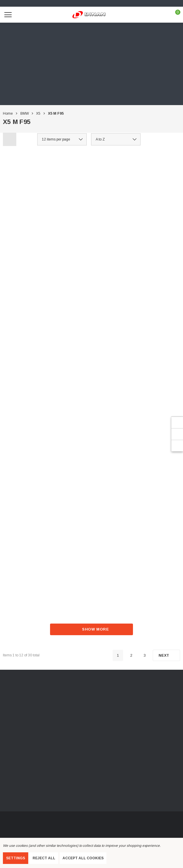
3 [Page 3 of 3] (143, 657)
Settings (16, 858)
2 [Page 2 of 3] (130, 657)
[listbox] (116, 139)
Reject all (44, 858)
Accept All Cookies (83, 858)
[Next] (166, 657)
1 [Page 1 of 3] (117, 657)
